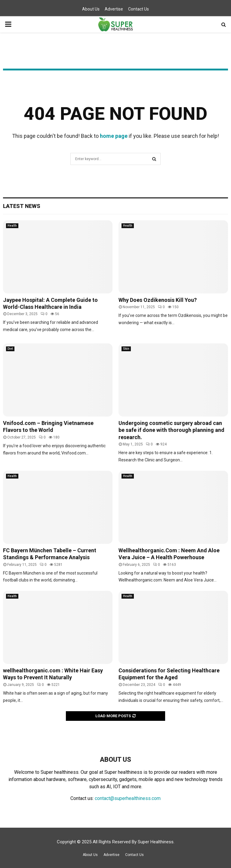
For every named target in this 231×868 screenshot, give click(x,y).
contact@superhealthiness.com (128, 798)
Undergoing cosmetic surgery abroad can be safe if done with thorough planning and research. (171, 430)
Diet (10, 349)
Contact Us (139, 9)
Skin (126, 349)
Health (12, 226)
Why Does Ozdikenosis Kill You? (158, 300)
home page (114, 136)
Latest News (22, 206)
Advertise (114, 9)
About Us (91, 9)
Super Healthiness (156, 842)
